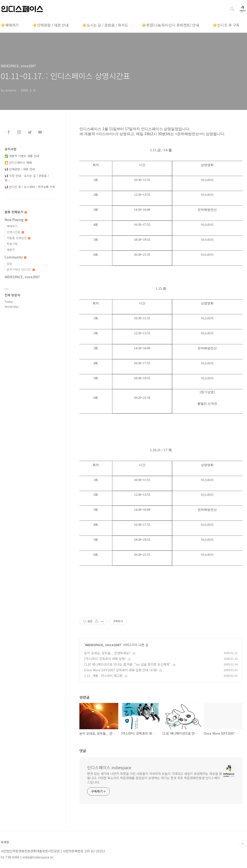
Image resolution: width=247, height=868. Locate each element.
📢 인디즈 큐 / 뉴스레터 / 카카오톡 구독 (30, 187)
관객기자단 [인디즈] (21, 269)
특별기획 (12, 244)
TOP (243, 844)
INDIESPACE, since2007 (103, 645)
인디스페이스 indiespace (109, 767)
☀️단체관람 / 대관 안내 (50, 25)
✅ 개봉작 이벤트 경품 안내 (22, 156)
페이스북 (9, 132)
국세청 (5, 842)
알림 (9, 264)
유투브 (40, 132)
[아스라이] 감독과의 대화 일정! (105, 659)
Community (15, 257)
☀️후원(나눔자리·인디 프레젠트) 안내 (170, 25)
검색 (232, 9)
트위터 (30, 132)
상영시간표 (15, 232)
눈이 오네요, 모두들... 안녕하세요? (107, 653)
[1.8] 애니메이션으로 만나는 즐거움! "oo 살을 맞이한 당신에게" (127, 664)
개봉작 (11, 250)
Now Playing (16, 220)
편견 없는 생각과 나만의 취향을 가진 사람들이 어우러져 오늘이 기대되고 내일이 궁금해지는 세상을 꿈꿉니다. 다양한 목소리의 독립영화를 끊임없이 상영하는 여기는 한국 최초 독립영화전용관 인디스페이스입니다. (155, 778)
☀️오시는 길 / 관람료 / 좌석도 (105, 25)
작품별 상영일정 (18, 238)
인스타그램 (19, 132)
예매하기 (12, 226)
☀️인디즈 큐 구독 (226, 25)
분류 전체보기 (16, 212)
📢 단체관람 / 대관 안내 (20, 169)
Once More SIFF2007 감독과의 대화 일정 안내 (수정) (121, 670)
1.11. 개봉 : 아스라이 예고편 (103, 676)
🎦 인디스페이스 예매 (18, 162)
